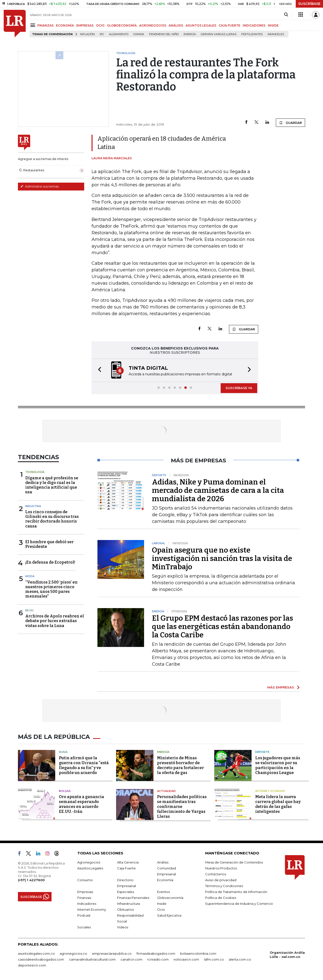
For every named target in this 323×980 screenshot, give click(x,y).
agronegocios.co (73, 953)
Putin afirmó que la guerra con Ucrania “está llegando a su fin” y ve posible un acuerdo (84, 765)
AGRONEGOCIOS (153, 25)
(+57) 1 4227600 (31, 880)
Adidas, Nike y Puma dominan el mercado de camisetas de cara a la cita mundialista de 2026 (218, 490)
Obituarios (125, 909)
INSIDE (273, 25)
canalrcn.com (131, 959)
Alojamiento (119, 34)
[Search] (286, 15)
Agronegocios (89, 862)
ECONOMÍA (65, 25)
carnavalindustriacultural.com (92, 959)
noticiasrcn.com (186, 959)
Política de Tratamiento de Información (236, 892)
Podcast (84, 915)
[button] (98, 370)
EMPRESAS (85, 25)
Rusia (63, 752)
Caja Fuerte (126, 868)
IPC (102, 34)
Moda (30, 576)
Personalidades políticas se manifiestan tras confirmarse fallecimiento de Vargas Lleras (182, 807)
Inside (162, 904)
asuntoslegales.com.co (36, 953)
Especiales (126, 892)
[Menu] (34, 25)
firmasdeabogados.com (156, 953)
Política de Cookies (221, 898)
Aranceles (276, 34)
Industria (33, 506)
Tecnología (35, 472)
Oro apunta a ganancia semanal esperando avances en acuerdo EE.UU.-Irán (81, 804)
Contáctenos (216, 874)
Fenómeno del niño (164, 34)
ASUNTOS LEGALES (201, 25)
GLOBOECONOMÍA (122, 25)
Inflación (87, 34)
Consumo (85, 880)
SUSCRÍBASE (309, 4)
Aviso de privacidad (221, 880)
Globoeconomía (170, 898)
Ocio (161, 909)
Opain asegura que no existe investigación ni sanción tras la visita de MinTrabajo (222, 558)
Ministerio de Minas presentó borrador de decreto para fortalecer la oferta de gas (181, 765)
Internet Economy (270, 791)
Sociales (84, 927)
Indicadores (87, 904)
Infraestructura (128, 904)
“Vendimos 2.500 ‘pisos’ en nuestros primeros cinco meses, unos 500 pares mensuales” (51, 589)
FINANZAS (45, 25)
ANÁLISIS (176, 25)
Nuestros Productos (221, 868)
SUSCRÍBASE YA (239, 388)
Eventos (163, 892)
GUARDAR (290, 123)
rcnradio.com (158, 959)
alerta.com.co (240, 959)
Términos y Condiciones (224, 886)
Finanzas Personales (133, 898)
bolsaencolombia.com (198, 953)
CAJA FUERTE (229, 25)
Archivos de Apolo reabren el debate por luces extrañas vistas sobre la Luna (55, 621)
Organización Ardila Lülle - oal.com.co (287, 955)
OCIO (100, 25)
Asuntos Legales (90, 868)
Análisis (163, 862)
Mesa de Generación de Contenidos (234, 862)
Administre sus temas (40, 186)
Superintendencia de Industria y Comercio (239, 904)
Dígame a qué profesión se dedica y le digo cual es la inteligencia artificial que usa (52, 485)
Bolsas (65, 791)
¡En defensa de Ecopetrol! (50, 562)
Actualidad (166, 791)
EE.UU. (30, 610)
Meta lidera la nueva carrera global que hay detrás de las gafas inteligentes (278, 804)
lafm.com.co (214, 959)
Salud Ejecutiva (169, 915)
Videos (123, 927)
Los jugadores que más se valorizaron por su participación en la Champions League (278, 765)
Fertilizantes (252, 34)
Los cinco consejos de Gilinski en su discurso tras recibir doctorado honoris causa (52, 519)
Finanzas (84, 898)
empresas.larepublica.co (112, 953)
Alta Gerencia (128, 862)
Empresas (85, 892)
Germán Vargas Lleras (219, 34)
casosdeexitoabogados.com (41, 959)
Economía (165, 880)
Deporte (262, 752)
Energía (190, 34)
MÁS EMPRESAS (281, 687)
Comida (139, 34)
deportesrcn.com (32, 965)
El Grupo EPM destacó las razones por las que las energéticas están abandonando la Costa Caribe (222, 627)
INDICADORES (254, 25)
